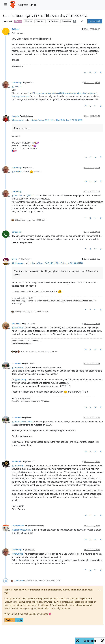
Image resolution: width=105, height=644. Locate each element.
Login (19, 620)
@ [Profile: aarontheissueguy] (21, 530)
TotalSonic (17, 462)
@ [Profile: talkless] (16, 87)
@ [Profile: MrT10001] (33, 195)
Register (10, 620)
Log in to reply (95, 21)
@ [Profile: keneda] (16, 172)
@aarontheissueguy (35, 526)
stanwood (16, 364)
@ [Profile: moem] (16, 422)
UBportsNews (18, 526)
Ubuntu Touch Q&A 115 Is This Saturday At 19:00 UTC (57, 120)
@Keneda (28, 168)
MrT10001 (16, 324)
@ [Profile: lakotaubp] (18, 120)
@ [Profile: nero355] (17, 195)
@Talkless (28, 83)
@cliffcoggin (25, 259)
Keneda (15, 116)
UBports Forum (27, 5)
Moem (14, 259)
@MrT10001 (28, 364)
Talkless (15, 29)
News (18, 21)
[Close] (99, 590)
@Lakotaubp (26, 116)
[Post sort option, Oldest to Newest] (82, 21)
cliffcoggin (17, 232)
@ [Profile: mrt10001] (17, 368)
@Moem (27, 418)
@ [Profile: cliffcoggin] (18, 263)
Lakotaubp (17, 83)
